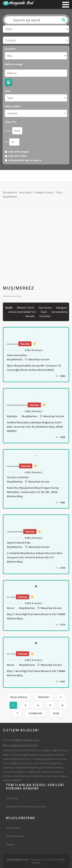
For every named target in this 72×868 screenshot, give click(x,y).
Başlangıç (19, 697)
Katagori (61, 308)
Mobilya (12, 416)
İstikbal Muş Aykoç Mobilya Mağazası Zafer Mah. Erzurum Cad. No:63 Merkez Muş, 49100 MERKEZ (35, 427)
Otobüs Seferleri (18, 477)
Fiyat (44, 312)
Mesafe (30, 316)
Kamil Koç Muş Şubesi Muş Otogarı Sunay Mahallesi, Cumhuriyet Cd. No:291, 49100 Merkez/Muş (33, 492)
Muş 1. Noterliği (11, 597)
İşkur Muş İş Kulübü (12, 344)
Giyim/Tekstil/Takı (19, 543)
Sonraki (36, 713)
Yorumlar (45, 316)
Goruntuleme (59, 312)
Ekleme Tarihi (26, 308)
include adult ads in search (25, 160)
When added (12, 107)
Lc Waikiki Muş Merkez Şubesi (15, 532)
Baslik (9, 308)
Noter (11, 608)
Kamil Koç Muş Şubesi (13, 466)
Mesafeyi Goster (39, 359)
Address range (14, 64)
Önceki (44, 697)
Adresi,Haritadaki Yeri (23, 312)
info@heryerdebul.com (26, 740)
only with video (17, 156)
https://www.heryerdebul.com (20, 745)
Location (10, 49)
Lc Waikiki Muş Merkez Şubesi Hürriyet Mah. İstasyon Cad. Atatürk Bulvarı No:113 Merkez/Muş (35, 557)
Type (8, 91)
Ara (64, 20)
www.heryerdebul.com (16, 759)
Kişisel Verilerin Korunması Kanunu (26, 807)
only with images (19, 152)
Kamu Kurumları (17, 355)
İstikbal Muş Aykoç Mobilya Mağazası (17, 405)
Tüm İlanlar (12, 798)
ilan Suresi (45, 308)
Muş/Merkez (15, 359)
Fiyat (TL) (10, 122)
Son (56, 713)
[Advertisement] (36, 243)
